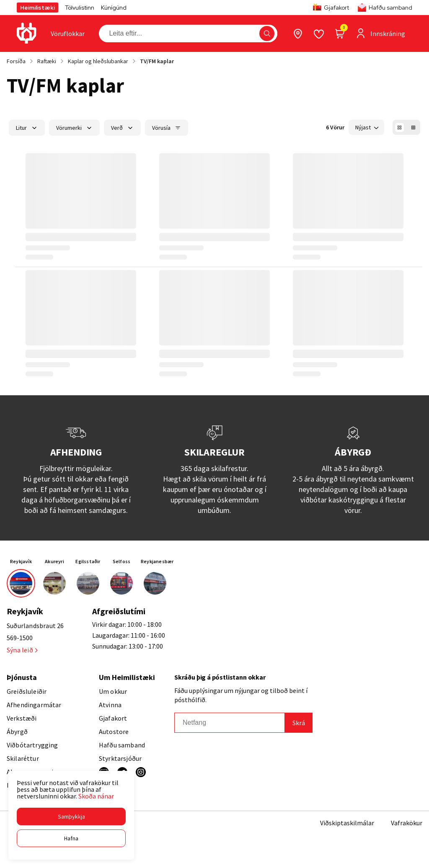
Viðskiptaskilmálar (347, 823)
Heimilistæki (37, 8)
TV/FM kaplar (157, 61)
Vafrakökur (407, 823)
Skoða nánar (96, 796)
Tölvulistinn (80, 8)
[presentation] (68, 33)
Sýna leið (22, 650)
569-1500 (20, 638)
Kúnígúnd (114, 8)
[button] (71, 816)
